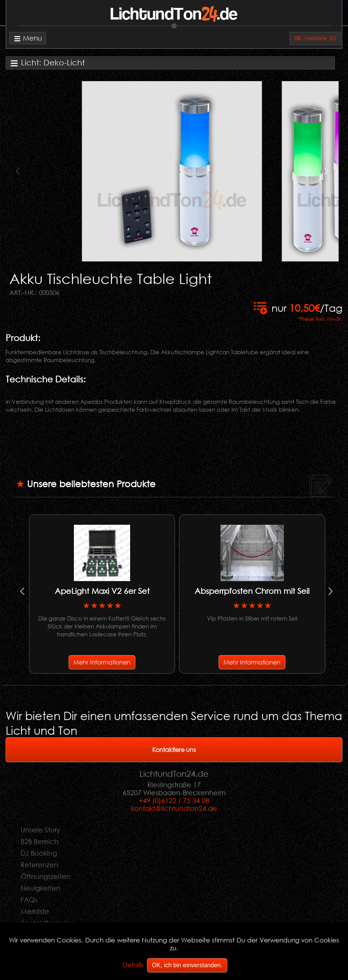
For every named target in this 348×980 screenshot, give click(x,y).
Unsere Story (40, 830)
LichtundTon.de (174, 15)
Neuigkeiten (40, 888)
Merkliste (35, 911)
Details (133, 965)
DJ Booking (39, 853)
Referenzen (39, 865)
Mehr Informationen (102, 662)
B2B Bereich (40, 841)
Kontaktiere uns (174, 750)
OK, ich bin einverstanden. (187, 965)
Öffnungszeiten (46, 876)
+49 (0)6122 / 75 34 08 (174, 800)
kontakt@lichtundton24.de (174, 808)
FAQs (29, 900)
